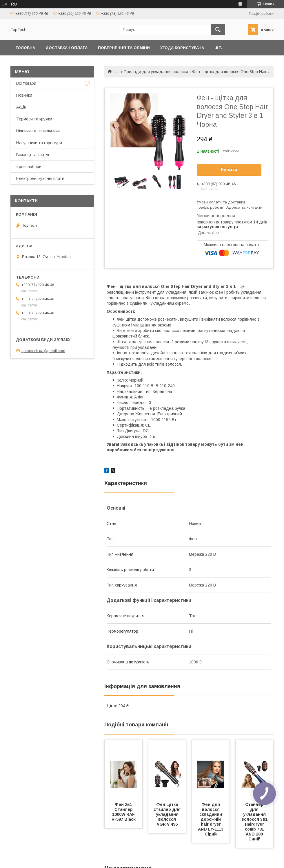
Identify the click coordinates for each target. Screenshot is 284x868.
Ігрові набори (29, 167)
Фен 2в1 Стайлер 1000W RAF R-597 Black (124, 812)
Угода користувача (182, 48)
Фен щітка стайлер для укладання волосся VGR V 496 (168, 814)
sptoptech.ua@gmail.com (43, 351)
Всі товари (26, 83)
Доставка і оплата (67, 48)
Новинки (24, 95)
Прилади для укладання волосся (156, 72)
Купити (229, 170)
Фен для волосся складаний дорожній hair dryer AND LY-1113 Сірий (211, 819)
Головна (25, 48)
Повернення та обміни (124, 48)
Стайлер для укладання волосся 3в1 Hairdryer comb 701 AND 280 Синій (255, 822)
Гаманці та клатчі (33, 155)
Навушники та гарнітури (39, 143)
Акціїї (21, 107)
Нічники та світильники (38, 131)
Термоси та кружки (34, 119)
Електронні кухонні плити (40, 178)
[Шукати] (218, 30)
